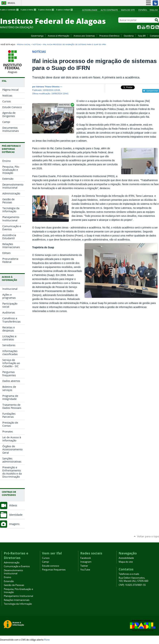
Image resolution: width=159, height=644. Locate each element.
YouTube (143, 27)
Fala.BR (142, 36)
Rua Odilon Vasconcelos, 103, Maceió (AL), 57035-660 (133, 579)
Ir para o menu (28, 10)
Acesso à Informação (59, 36)
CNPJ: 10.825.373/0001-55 (132, 585)
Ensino (7, 577)
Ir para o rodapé (65, 10)
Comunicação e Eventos (17, 566)
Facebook (139, 27)
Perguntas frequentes (54, 570)
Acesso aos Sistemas (84, 36)
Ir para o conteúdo (9, 10)
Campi (45, 562)
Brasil (12, 3)
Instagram (148, 27)
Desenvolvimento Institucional (13, 572)
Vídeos (13, 505)
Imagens (14, 524)
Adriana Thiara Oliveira (48, 87)
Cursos (46, 558)
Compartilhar (152, 91)
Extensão (9, 581)
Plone (47, 640)
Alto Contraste (109, 10)
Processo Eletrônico (109, 36)
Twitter (153, 27)
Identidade (16, 515)
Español (143, 10)
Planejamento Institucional (18, 596)
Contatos (154, 36)
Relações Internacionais (17, 600)
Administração (12, 563)
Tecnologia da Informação (18, 604)
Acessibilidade (90, 10)
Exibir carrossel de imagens (66, 105)
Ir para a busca (46, 10)
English (154, 10)
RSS (157, 27)
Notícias (37, 44)
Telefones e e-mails (129, 574)
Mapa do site (128, 10)
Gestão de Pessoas (14, 585)
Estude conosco (51, 566)
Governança (37, 36)
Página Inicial (24, 44)
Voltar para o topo (148, 536)
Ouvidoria (129, 36)
